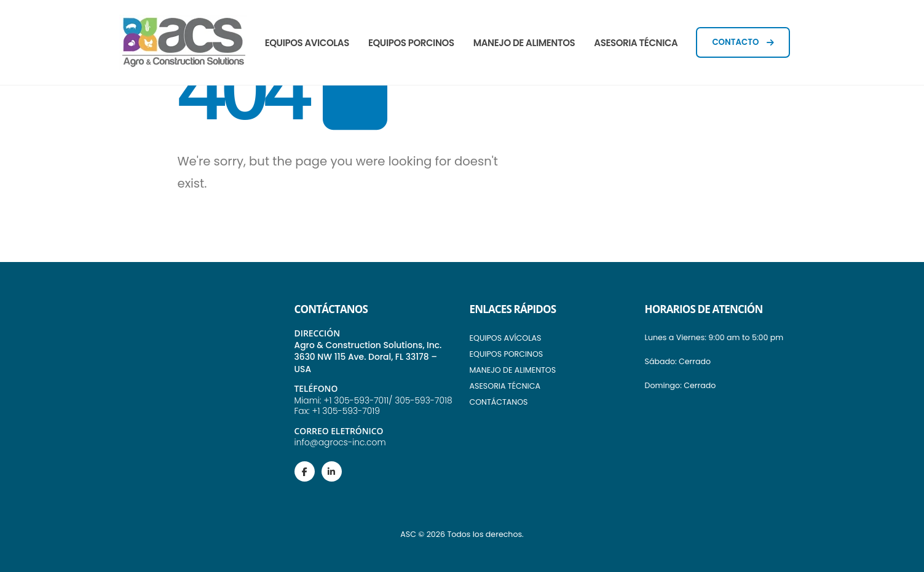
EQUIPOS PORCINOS (411, 43)
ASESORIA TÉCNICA (636, 43)
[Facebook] (305, 471)
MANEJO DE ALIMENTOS (524, 43)
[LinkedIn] (332, 471)
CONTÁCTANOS (499, 402)
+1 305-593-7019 (346, 411)
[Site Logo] (184, 42)
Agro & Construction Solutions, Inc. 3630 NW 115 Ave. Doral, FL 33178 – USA (368, 357)
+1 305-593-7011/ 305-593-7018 (388, 400)
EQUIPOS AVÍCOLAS (506, 338)
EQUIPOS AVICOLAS (307, 43)
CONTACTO (743, 42)
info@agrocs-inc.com (340, 442)
